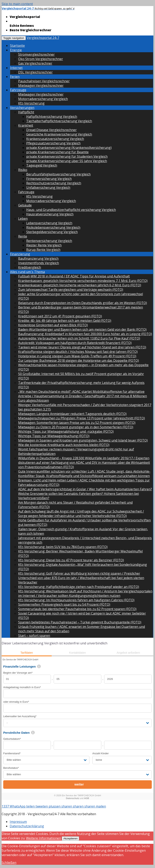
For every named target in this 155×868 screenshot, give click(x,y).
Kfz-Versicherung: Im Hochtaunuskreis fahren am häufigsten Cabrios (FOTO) (76, 600)
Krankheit (26, 125)
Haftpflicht (26, 112)
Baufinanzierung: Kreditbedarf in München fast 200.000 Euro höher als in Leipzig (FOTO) (85, 334)
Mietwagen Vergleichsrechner (41, 85)
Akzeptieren (70, 838)
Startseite (17, 46)
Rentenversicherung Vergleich (49, 241)
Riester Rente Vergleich (44, 245)
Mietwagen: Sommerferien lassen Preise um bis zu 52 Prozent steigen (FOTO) (77, 423)
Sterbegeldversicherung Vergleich (52, 232)
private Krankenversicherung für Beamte (57, 152)
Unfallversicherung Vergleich (48, 188)
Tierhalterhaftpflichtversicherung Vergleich (59, 121)
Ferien (15, 77)
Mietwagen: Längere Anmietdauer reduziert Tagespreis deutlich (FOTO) (72, 414)
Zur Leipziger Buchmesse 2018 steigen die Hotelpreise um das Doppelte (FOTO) (79, 361)
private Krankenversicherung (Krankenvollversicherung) (69, 148)
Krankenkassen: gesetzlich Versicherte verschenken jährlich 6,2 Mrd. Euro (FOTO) (80, 285)
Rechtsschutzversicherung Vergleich (54, 183)
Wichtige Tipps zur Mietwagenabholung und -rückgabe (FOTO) (66, 431)
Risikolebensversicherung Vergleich (53, 227)
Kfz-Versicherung (31, 103)
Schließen (9, 863)
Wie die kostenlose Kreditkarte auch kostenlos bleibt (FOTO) (64, 445)
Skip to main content (17, 4)
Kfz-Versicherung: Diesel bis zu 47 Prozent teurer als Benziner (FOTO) (71, 560)
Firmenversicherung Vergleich (49, 179)
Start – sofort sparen (34, 636)
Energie (16, 50)
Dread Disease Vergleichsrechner (51, 130)
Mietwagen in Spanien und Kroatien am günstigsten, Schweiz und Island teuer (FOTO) (83, 440)
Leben (23, 219)
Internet (16, 68)
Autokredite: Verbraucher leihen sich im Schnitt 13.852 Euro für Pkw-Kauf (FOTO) (79, 338)
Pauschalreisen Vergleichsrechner (44, 81)
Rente (23, 236)
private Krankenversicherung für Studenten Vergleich (67, 156)
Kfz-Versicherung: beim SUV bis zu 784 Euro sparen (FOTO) (63, 547)
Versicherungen (22, 108)
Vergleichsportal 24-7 (43, 38)
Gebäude (25, 205)
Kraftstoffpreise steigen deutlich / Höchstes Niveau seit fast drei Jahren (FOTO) (78, 352)
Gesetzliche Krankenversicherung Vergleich (59, 134)
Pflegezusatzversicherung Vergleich (53, 143)
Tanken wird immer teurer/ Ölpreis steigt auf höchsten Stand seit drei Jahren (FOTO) (82, 347)
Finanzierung (20, 254)
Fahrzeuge (18, 90)
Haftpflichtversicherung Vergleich (52, 117)
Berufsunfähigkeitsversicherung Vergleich (58, 174)
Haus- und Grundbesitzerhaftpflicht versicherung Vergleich (71, 210)
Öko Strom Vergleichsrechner (41, 59)
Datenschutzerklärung (27, 826)
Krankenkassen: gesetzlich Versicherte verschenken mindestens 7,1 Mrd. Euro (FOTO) (83, 281)
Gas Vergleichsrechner (35, 63)
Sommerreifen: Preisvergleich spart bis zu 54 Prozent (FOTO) (64, 604)
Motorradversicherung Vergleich (43, 99)
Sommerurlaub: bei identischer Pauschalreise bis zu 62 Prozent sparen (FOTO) (77, 609)
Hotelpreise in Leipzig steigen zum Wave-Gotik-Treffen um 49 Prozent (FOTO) (77, 356)
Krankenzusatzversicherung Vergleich (55, 139)
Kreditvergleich (30, 267)
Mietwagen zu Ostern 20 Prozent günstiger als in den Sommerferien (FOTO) (76, 427)
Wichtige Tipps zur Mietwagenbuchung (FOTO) (54, 436)
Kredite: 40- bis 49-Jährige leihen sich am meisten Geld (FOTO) (65, 321)
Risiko (23, 170)
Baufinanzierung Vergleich (38, 258)
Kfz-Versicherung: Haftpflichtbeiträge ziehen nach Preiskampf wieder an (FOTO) (79, 587)
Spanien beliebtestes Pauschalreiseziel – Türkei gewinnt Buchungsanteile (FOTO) (80, 622)
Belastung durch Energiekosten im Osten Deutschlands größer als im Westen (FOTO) (83, 303)
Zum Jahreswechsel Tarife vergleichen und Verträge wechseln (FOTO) (71, 290)
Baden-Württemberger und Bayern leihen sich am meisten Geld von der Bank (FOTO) (82, 329)
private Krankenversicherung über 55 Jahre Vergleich (67, 161)
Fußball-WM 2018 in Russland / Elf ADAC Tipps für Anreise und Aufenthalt (74, 276)
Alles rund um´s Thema (27, 272)
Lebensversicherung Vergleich (49, 223)
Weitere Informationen (43, 838)
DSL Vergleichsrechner (35, 72)
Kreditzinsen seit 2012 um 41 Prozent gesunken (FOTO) (60, 316)
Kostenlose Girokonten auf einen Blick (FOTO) (53, 325)
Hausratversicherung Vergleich (50, 214)
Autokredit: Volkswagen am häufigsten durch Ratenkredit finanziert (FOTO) (75, 343)
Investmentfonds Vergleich (39, 263)
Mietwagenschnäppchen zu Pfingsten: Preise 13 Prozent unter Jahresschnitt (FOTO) (82, 418)
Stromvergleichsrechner (36, 54)
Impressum (18, 822)
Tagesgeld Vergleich (42, 165)
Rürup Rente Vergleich (43, 250)
